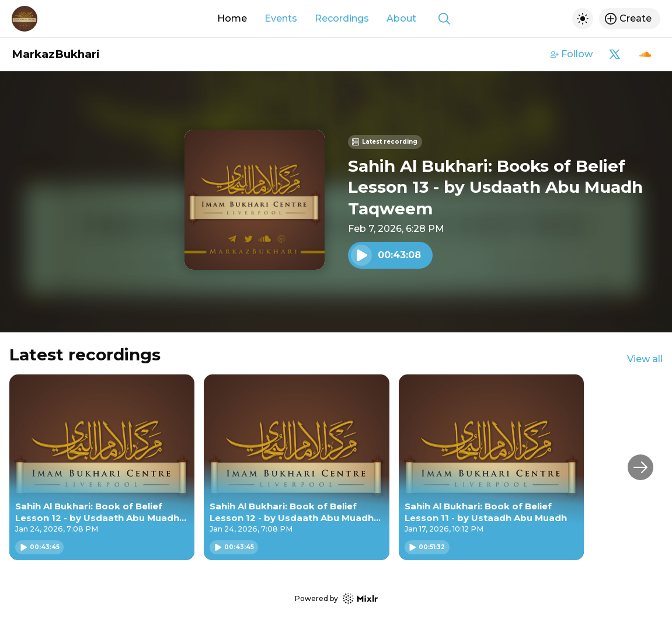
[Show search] (444, 19)
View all (645, 359)
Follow (572, 54)
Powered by (336, 598)
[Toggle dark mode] (583, 19)
